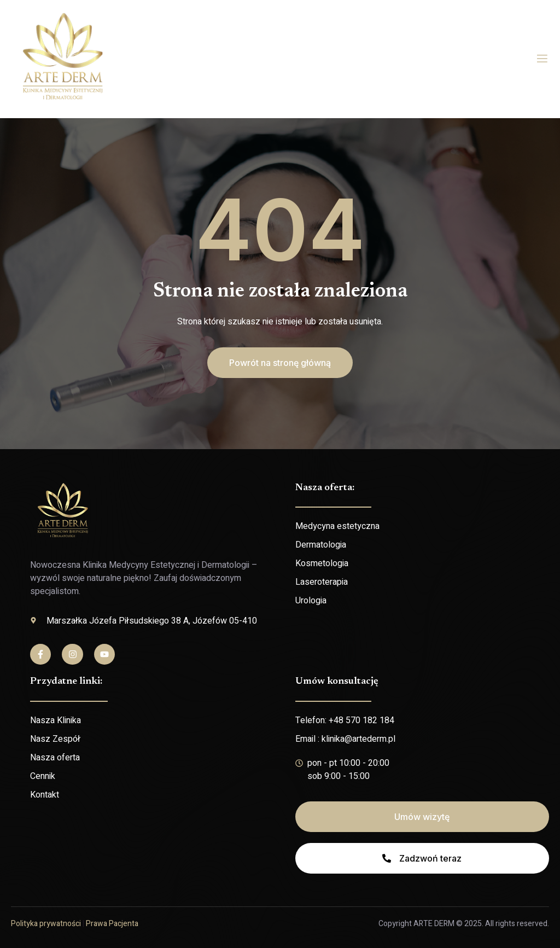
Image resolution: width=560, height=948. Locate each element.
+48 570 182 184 (361, 720)
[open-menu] (542, 59)
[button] (280, 363)
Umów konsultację (337, 682)
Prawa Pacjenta (112, 924)
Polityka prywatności (46, 924)
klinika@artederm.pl (358, 739)
